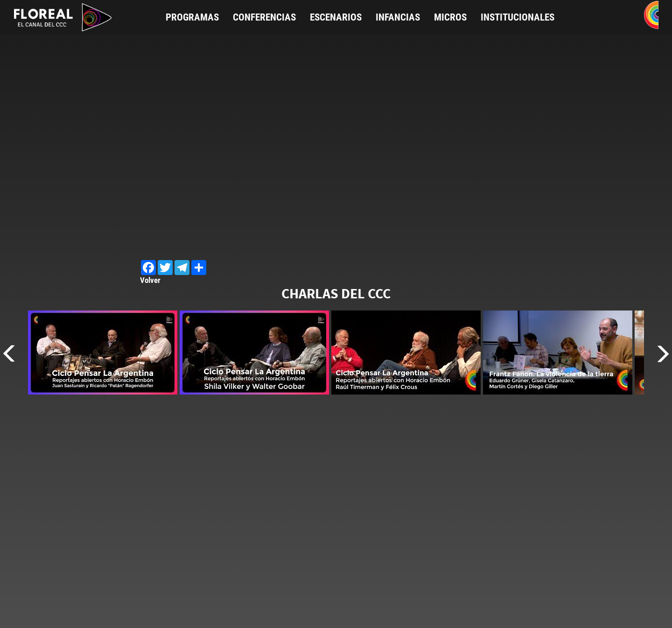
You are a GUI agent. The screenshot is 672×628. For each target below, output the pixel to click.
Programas (192, 17)
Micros (450, 17)
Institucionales (518, 17)
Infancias (398, 17)
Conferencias (264, 17)
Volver (150, 280)
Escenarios (336, 17)
